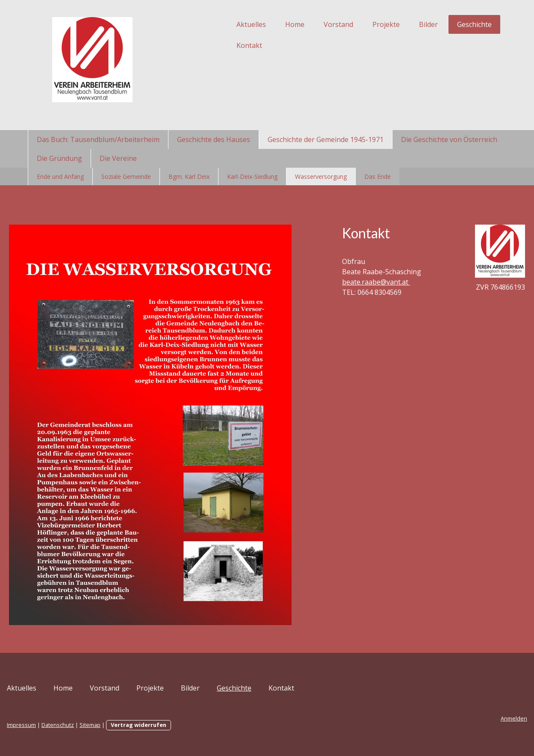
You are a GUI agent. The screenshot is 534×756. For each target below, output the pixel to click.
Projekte (361, 24)
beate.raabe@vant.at (369, 292)
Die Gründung (59, 158)
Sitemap (115, 725)
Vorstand (314, 24)
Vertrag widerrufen (164, 725)
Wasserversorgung (321, 176)
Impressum (47, 725)
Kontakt (224, 45)
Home (270, 24)
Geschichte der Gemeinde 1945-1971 (326, 139)
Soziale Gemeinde (126, 176)
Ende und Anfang (60, 176)
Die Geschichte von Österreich (449, 139)
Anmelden (489, 718)
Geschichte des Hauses (214, 139)
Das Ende (378, 176)
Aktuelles (226, 24)
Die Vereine (118, 158)
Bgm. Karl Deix (189, 176)
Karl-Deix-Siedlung (252, 176)
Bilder (404, 24)
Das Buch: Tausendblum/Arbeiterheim (98, 139)
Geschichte (450, 24)
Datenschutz (83, 725)
